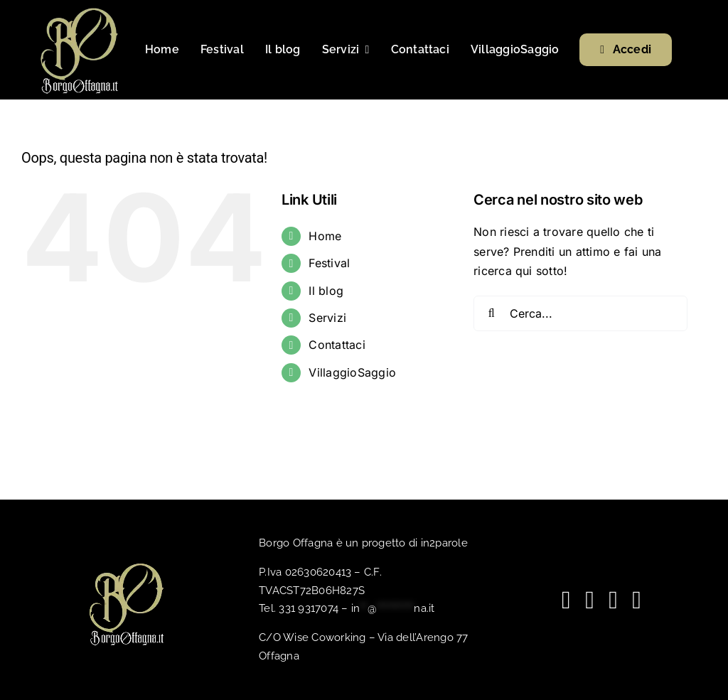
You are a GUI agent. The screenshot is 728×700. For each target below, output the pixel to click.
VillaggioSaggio (352, 372)
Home (325, 236)
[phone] (637, 600)
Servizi (327, 318)
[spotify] (613, 600)
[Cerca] (491, 313)
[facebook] (566, 600)
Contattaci (337, 345)
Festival (329, 263)
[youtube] (590, 600)
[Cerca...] (580, 313)
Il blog (326, 291)
